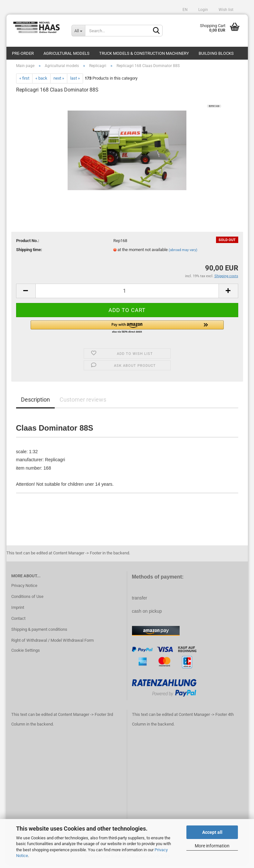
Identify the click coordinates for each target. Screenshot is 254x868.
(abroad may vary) (183, 253)
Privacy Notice (24, 589)
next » (59, 82)
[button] (127, 330)
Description (35, 403)
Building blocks (216, 53)
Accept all (212, 832)
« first (24, 82)
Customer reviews (83, 403)
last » (75, 82)
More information (212, 846)
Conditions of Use (27, 600)
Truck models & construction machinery (144, 53)
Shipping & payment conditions (39, 633)
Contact (18, 622)
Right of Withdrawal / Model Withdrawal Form (52, 644)
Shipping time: (29, 253)
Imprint (18, 611)
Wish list (226, 10)
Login (203, 10)
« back (41, 82)
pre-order (23, 53)
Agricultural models (66, 53)
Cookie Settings (26, 654)
